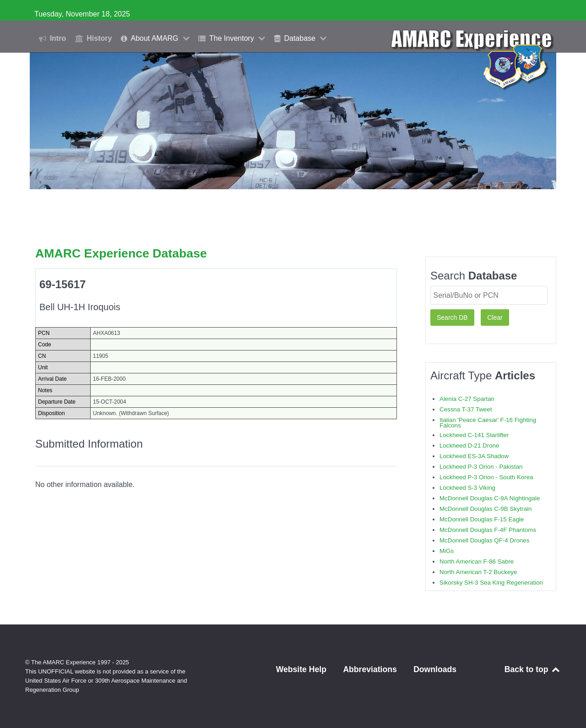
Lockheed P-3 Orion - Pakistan (481, 467)
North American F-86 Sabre (477, 561)
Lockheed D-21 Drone (469, 446)
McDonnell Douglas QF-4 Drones (484, 540)
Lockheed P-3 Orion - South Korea (486, 477)
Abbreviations (370, 669)
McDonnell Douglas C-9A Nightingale (490, 498)
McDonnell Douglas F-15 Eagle (482, 519)
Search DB (452, 317)
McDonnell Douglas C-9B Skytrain (486, 509)
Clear (495, 317)
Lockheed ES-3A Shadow (474, 456)
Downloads (435, 669)
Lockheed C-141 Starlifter (474, 435)
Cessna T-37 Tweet (466, 409)
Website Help (301, 669)
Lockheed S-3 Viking (467, 488)
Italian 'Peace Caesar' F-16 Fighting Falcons (488, 423)
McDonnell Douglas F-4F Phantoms (488, 530)
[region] (293, 121)
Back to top (533, 669)
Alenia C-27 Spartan (467, 399)
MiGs (447, 551)
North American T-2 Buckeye (478, 572)
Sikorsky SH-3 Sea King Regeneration (491, 583)
